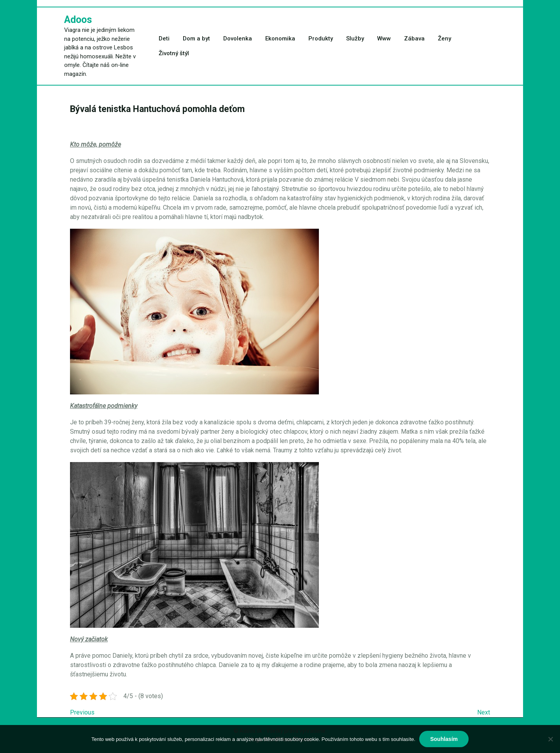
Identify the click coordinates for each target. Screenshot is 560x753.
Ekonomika (280, 39)
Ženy (444, 39)
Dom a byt (196, 39)
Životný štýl (174, 53)
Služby (355, 39)
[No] (550, 739)
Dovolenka (238, 39)
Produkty (321, 39)
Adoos (78, 20)
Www (384, 39)
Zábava (414, 39)
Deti (164, 39)
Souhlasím (444, 739)
